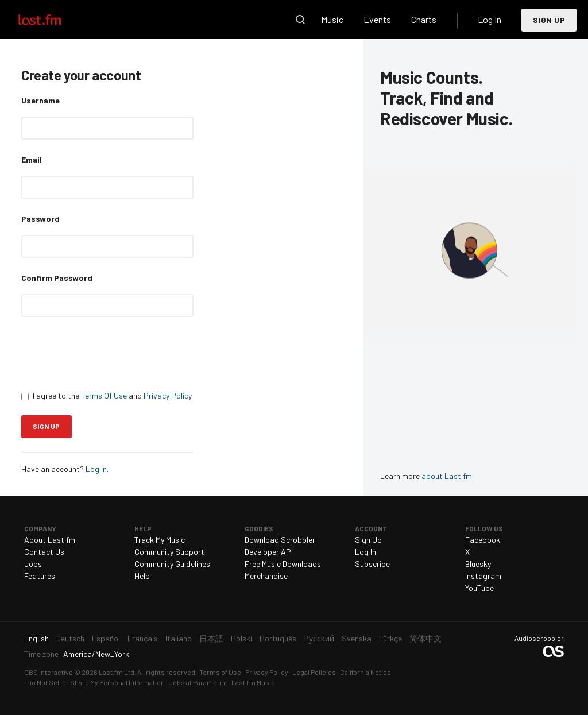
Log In (490, 19)
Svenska (357, 638)
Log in (96, 469)
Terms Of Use (104, 395)
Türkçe (390, 638)
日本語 (211, 638)
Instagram (483, 576)
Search (300, 20)
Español (106, 638)
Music (332, 19)
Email (32, 159)
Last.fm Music (253, 682)
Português (278, 638)
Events (377, 19)
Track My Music (160, 540)
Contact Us (44, 552)
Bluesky (478, 564)
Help (142, 576)
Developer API (269, 552)
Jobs (33, 564)
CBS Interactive (49, 672)
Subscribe (372, 564)
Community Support (169, 552)
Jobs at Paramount (198, 682)
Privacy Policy (167, 395)
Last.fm (53, 20)
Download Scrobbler (280, 540)
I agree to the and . (107, 395)
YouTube (479, 588)
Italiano (179, 638)
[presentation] (109, 353)
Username (40, 100)
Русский (319, 638)
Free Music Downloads (283, 564)
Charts (424, 19)
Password (40, 219)
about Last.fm (447, 476)
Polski (241, 638)
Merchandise (266, 576)
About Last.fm (50, 540)
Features (40, 576)
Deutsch (70, 638)
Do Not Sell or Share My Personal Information (96, 682)
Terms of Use (220, 672)
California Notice (365, 672)
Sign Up (549, 20)
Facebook (483, 540)
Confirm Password (57, 278)
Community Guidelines (172, 564)
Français (143, 638)
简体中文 (425, 638)
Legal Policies (314, 672)
